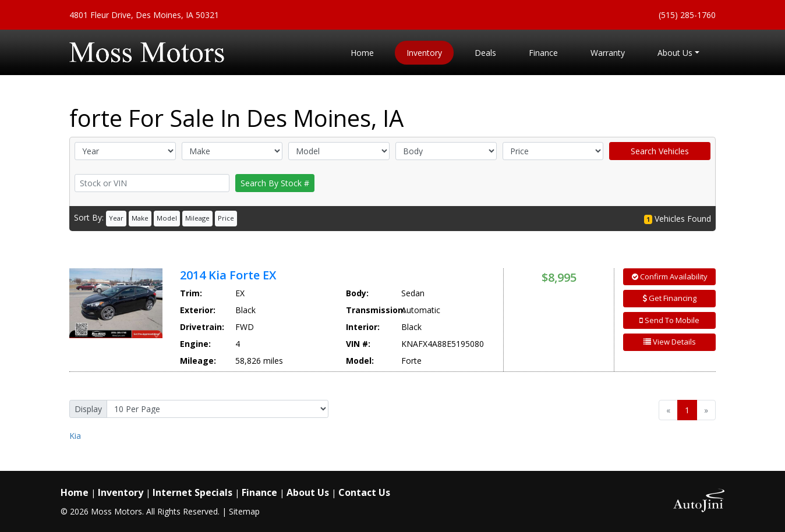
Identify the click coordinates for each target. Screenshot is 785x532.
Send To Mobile (669, 320)
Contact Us (364, 492)
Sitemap (244, 511)
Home (75, 492)
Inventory (121, 492)
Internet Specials (192, 492)
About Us (308, 492)
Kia (75, 436)
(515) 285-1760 (687, 15)
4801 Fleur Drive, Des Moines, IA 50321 (144, 15)
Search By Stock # (275, 183)
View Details (670, 342)
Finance (259, 492)
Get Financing (670, 298)
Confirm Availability (670, 276)
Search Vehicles (660, 151)
